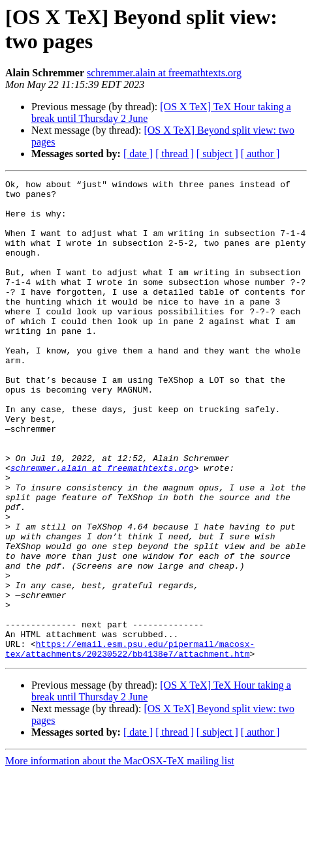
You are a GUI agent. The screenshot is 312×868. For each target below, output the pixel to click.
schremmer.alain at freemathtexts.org (164, 73)
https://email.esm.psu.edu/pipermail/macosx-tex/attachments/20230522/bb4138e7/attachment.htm (130, 743)
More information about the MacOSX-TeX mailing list (120, 857)
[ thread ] (175, 154)
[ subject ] (217, 154)
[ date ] (138, 154)
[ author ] (260, 154)
